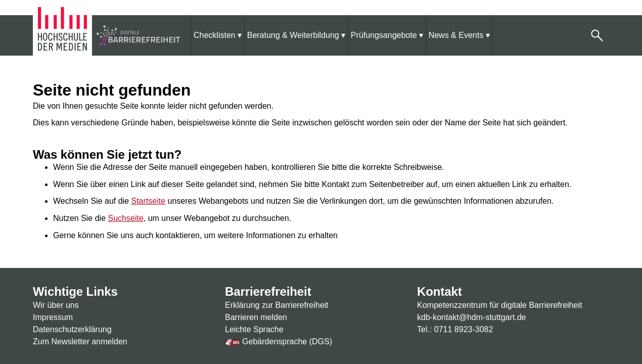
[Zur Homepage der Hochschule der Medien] (63, 35)
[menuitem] (218, 35)
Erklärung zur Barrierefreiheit (277, 305)
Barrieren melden (256, 317)
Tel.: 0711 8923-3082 (455, 329)
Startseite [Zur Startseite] (148, 201)
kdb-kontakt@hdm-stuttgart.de (471, 317)
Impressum (53, 317)
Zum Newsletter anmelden (80, 342)
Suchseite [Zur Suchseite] (126, 218)
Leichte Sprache (254, 329)
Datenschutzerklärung (72, 329)
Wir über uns (56, 305)
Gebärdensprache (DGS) (279, 342)
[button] (597, 35)
